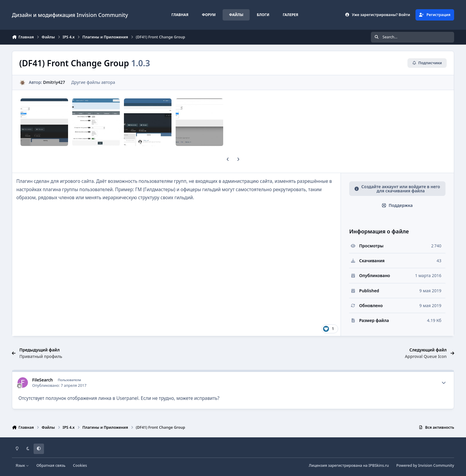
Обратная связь (51, 465)
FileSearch (42, 380)
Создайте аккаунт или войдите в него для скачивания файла (397, 189)
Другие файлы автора (93, 82)
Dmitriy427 (54, 82)
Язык (22, 465)
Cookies (80, 465)
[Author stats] (444, 383)
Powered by (425, 465)
